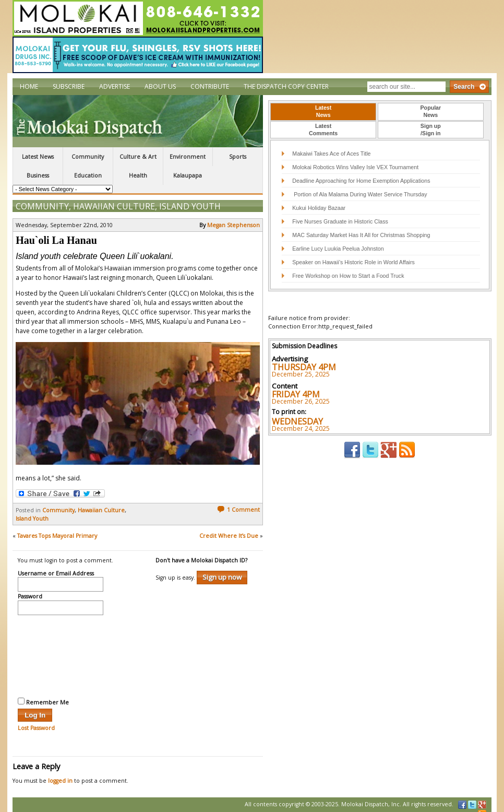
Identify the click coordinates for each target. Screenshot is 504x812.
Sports (238, 157)
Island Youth (190, 198)
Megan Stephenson (233, 217)
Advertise (115, 86)
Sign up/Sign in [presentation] (431, 130)
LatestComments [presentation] (323, 130)
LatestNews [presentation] (323, 111)
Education (88, 175)
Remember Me (43, 693)
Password (30, 589)
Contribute (210, 86)
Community (88, 157)
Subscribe (69, 86)
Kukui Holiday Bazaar (319, 208)
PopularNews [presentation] (431, 111)
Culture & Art (138, 157)
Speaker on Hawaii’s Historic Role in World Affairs (353, 262)
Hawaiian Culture (114, 198)
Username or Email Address (56, 566)
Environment (188, 157)
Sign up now (222, 569)
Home (29, 86)
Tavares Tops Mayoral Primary (57, 527)
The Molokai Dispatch (138, 121)
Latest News (38, 157)
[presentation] (61, 646)
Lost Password (36, 720)
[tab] (323, 112)
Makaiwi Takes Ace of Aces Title (331, 154)
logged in (60, 772)
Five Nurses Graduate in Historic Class (340, 221)
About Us (160, 86)
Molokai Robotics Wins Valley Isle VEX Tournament (355, 167)
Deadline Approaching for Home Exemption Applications (361, 181)
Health (138, 175)
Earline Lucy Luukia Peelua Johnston (338, 249)
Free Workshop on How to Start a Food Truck (348, 276)
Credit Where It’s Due (229, 527)
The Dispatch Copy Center (286, 86)
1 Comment (238, 501)
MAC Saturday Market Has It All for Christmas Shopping (361, 235)
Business (38, 175)
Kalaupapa (188, 175)
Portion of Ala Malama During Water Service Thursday (359, 194)
